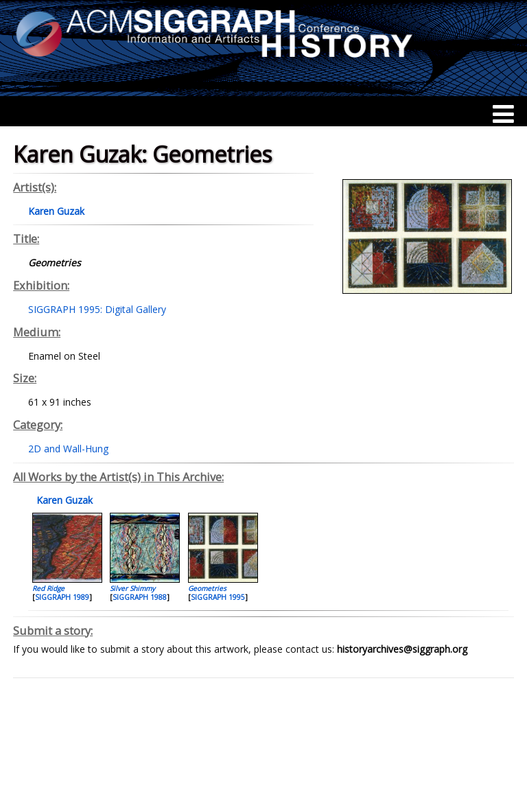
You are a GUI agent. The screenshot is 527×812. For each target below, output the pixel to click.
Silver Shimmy (132, 588)
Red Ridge (48, 588)
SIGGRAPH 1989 (62, 597)
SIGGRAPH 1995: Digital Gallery (97, 309)
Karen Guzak (63, 500)
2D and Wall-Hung (68, 449)
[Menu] (503, 114)
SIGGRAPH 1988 (140, 597)
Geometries (207, 588)
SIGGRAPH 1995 (218, 597)
